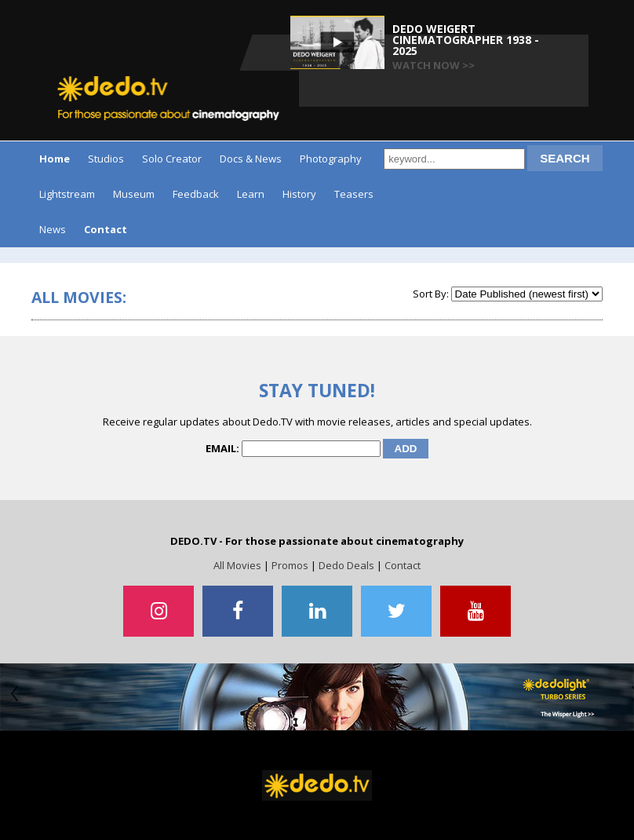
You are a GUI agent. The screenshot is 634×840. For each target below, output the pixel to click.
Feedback (196, 194)
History (299, 194)
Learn (251, 194)
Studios (106, 159)
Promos (290, 565)
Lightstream (67, 194)
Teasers (354, 194)
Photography (331, 159)
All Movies (237, 565)
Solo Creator (172, 159)
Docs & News (251, 159)
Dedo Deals (346, 565)
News (53, 229)
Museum (134, 194)
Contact (403, 565)
